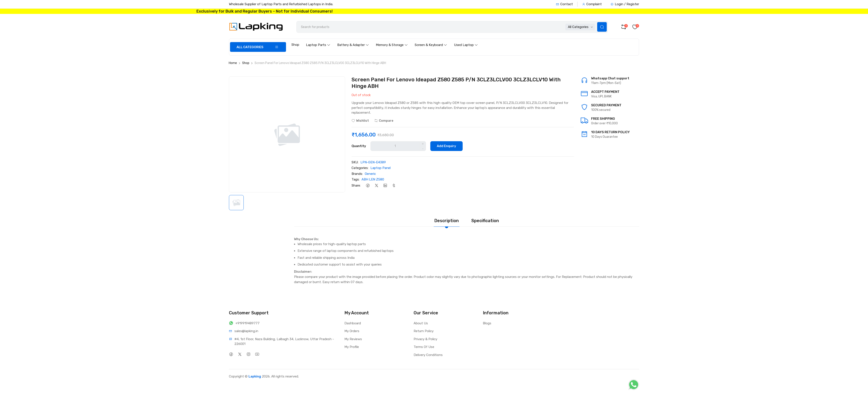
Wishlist (360, 121)
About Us (421, 323)
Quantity (359, 146)
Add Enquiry (446, 146)
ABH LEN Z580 (373, 179)
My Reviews (353, 339)
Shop (295, 45)
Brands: (357, 174)
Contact (564, 4)
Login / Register (625, 4)
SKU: (355, 162)
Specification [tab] (485, 221)
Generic (370, 174)
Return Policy (424, 331)
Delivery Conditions (428, 355)
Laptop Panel (381, 168)
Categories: (360, 168)
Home (233, 63)
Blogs (487, 323)
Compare (384, 121)
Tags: (356, 179)
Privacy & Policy (425, 339)
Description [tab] (446, 221)
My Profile (352, 347)
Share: (356, 185)
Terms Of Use (424, 347)
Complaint (592, 4)
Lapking (255, 376)
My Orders (352, 331)
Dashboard (353, 323)
